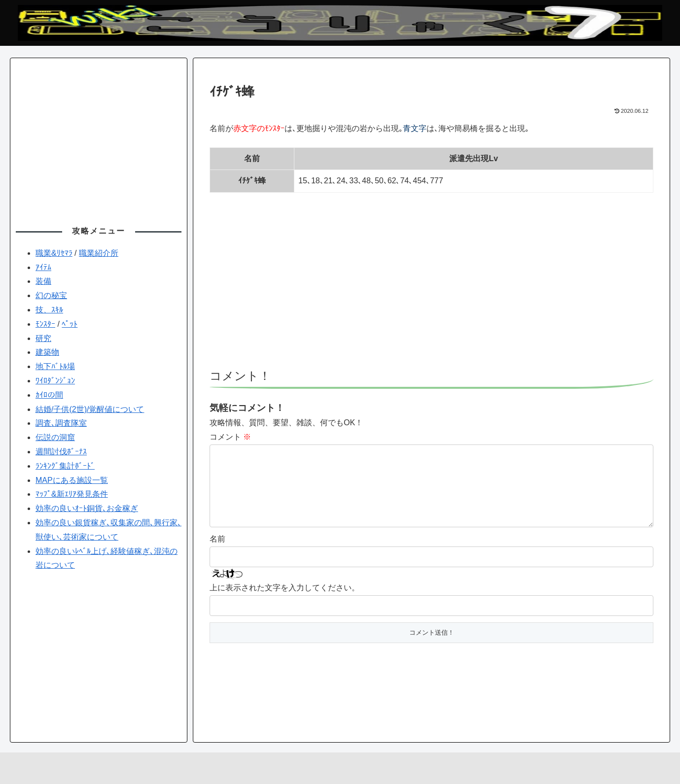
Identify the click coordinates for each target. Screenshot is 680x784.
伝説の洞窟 (55, 437)
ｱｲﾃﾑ (43, 267)
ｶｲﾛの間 (49, 395)
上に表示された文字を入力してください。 (285, 603)
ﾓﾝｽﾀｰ (45, 324)
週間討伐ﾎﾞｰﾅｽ (61, 452)
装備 (43, 281)
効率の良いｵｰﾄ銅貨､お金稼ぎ (87, 508)
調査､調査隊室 (61, 423)
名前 (217, 555)
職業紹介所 (99, 253)
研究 (43, 338)
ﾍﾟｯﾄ (70, 324)
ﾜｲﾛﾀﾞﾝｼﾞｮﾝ (55, 381)
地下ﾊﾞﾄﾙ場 (55, 366)
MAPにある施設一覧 (72, 480)
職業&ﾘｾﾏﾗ (54, 253)
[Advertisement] (431, 285)
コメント (230, 437)
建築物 (47, 352)
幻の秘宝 (51, 295)
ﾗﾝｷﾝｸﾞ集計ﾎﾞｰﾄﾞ (65, 466)
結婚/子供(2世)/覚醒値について (90, 409)
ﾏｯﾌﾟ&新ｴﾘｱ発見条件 (72, 494)
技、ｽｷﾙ (49, 310)
